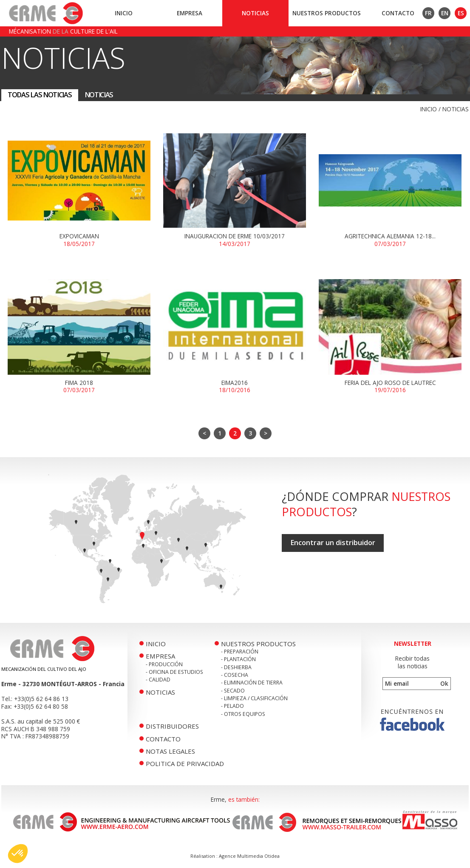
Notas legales (170, 751)
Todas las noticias (40, 95)
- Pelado (232, 706)
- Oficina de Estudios (174, 672)
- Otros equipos (243, 714)
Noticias (255, 13)
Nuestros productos (327, 13)
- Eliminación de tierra (252, 683)
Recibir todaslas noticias (412, 662)
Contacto (398, 13)
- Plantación (238, 659)
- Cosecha (235, 675)
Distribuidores (172, 726)
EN (445, 13)
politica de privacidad (185, 763)
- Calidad (158, 680)
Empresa (190, 13)
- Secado (233, 691)
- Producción (164, 664)
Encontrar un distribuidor (333, 543)
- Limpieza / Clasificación (254, 698)
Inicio (124, 13)
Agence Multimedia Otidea (249, 856)
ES (461, 13)
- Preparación (240, 652)
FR (428, 13)
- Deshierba (236, 667)
